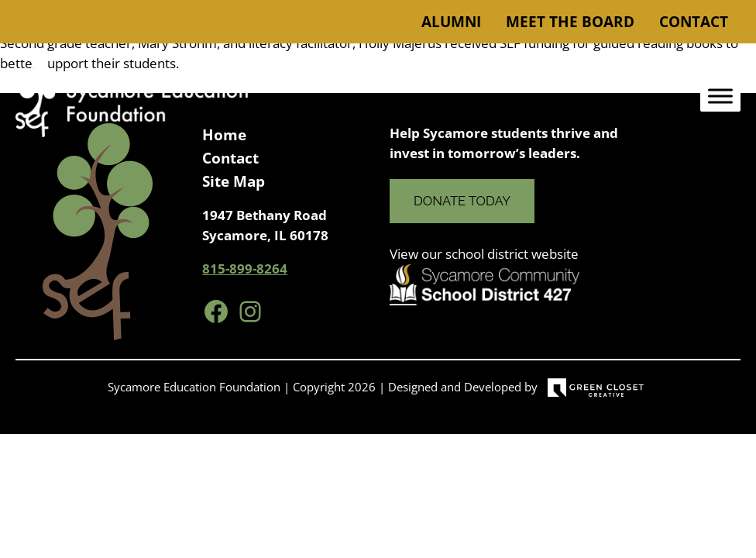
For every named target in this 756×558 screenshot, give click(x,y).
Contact (694, 22)
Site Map (234, 181)
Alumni (451, 22)
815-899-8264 (245, 269)
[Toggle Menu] (720, 96)
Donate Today (462, 201)
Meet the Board (570, 22)
